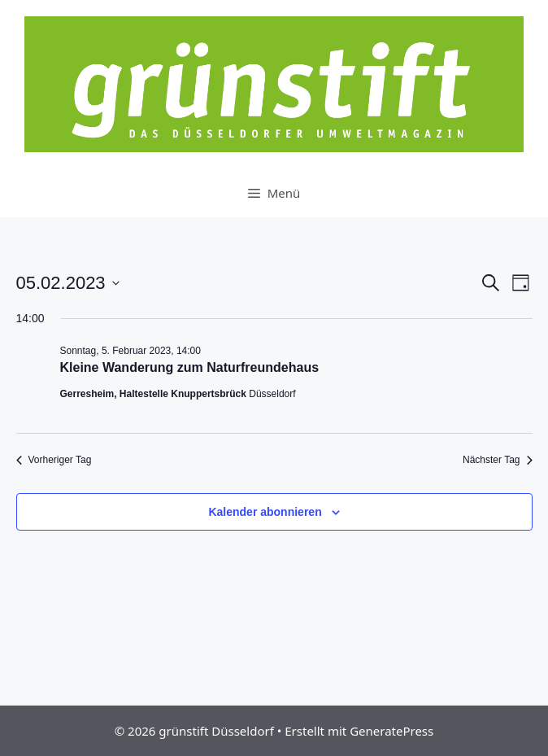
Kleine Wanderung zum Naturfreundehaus (190, 367)
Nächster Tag (497, 460)
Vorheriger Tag (54, 460)
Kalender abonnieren (265, 512)
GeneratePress (391, 731)
